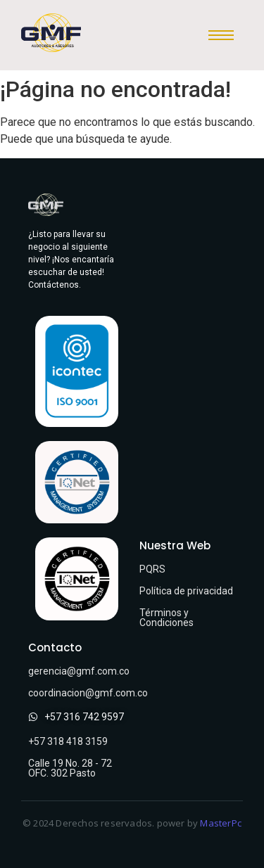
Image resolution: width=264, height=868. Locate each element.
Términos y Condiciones (166, 618)
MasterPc (221, 823)
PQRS (152, 569)
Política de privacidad (186, 591)
